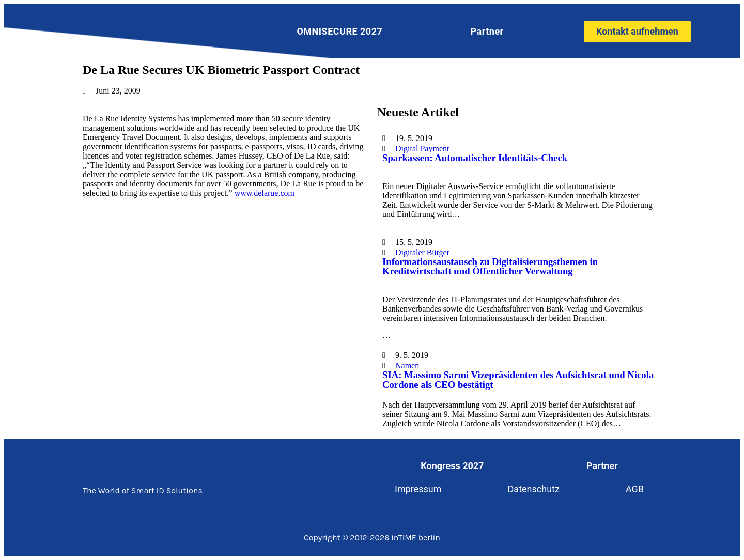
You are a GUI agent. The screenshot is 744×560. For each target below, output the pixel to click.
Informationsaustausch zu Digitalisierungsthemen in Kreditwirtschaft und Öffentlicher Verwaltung (490, 267)
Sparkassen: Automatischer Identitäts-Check (475, 158)
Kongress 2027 (452, 466)
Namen (407, 365)
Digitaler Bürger (422, 252)
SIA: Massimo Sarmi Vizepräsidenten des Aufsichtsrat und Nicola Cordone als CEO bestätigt (518, 380)
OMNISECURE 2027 (339, 31)
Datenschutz (534, 489)
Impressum (418, 489)
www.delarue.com (265, 193)
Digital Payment (422, 149)
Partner (487, 31)
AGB (635, 489)
